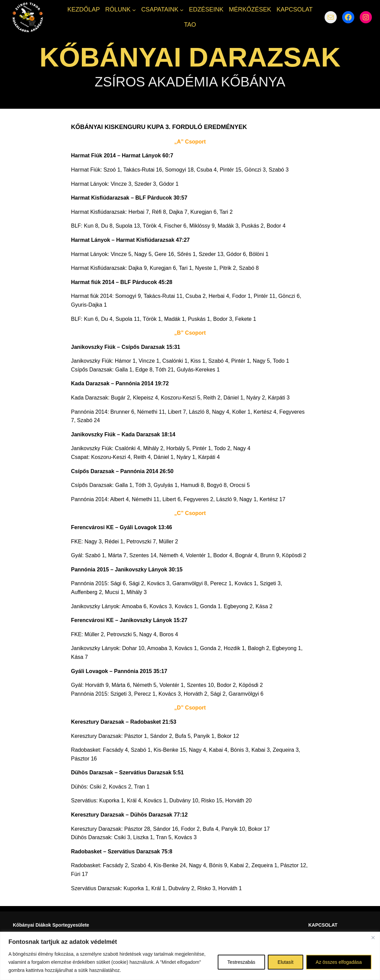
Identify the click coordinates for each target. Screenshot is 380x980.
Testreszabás (241, 962)
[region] (190, 956)
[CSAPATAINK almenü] (182, 10)
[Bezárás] (373, 937)
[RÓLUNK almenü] (134, 10)
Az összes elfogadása (339, 962)
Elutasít (286, 962)
